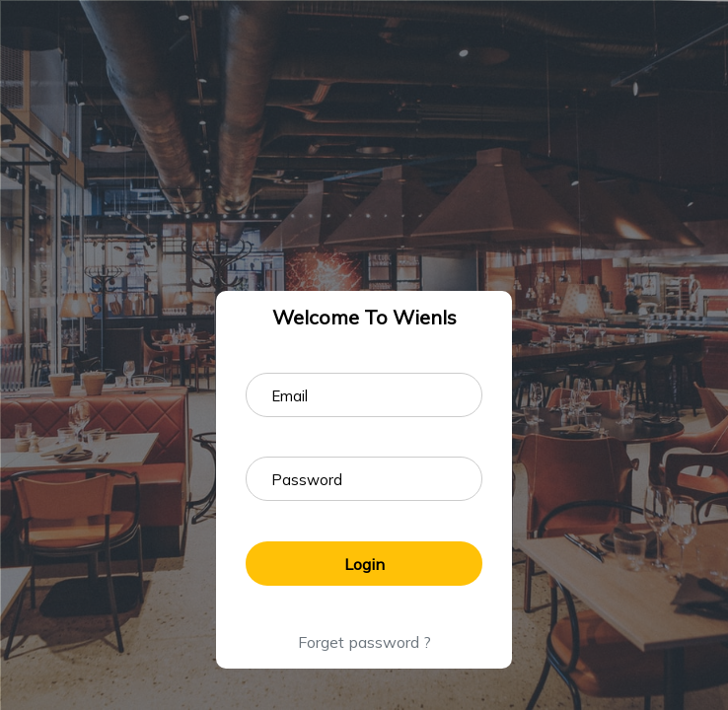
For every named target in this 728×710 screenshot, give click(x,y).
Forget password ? (364, 642)
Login (364, 564)
